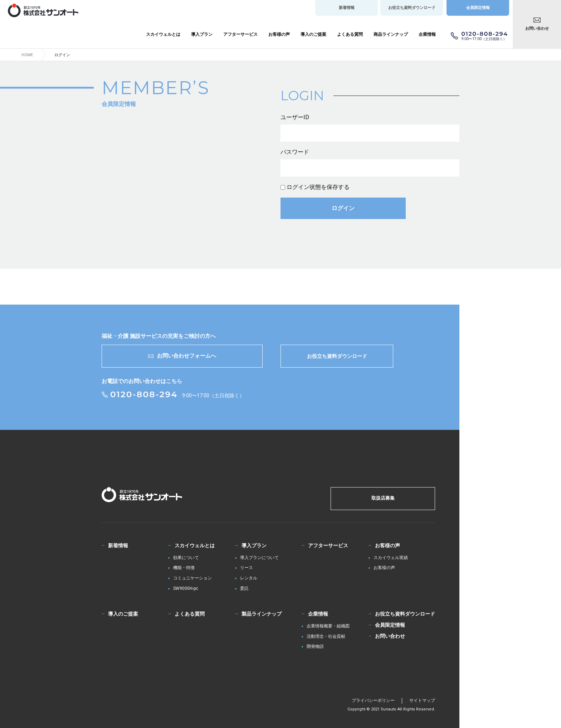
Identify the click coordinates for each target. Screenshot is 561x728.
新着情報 (347, 8)
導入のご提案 (313, 34)
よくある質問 (350, 34)
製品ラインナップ (262, 614)
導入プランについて (259, 558)
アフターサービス (240, 34)
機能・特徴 (184, 568)
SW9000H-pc (186, 589)
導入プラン (202, 34)
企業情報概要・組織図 (328, 626)
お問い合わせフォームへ (182, 356)
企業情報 (427, 34)
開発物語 (315, 647)
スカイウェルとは (163, 34)
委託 (244, 589)
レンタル (249, 578)
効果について (186, 558)
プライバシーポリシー (373, 700)
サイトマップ (422, 700)
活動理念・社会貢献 (326, 637)
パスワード (295, 152)
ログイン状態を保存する (318, 187)
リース (247, 568)
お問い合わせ (537, 28)
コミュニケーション (192, 578)
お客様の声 (279, 34)
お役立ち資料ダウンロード (412, 8)
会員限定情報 (478, 8)
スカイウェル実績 (391, 558)
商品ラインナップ (391, 34)
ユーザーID (295, 117)
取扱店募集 (383, 498)
